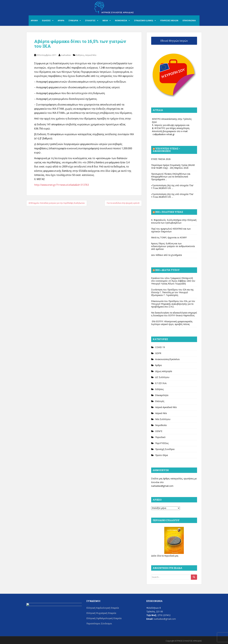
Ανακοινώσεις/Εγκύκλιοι (167, 359)
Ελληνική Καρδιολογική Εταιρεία (103, 608)
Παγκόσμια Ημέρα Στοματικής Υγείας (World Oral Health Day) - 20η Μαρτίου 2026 (173, 166)
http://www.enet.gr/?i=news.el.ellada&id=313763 (62, 185)
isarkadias (66, 55)
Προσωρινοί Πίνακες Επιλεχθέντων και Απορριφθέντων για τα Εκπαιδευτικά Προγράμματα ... (171, 177)
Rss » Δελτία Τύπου (167, 270)
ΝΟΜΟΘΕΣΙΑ (121, 21)
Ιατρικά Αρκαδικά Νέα (166, 407)
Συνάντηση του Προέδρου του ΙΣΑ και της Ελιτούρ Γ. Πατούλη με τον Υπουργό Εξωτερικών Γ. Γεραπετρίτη (172, 292)
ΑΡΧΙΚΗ (34, 21)
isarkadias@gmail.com (162, 486)
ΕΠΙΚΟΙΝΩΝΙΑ (189, 21)
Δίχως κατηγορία (164, 371)
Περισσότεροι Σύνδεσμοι (99, 623)
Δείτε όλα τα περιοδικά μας (165, 556)
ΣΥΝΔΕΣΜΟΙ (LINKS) (144, 21)
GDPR (158, 353)
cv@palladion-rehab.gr (164, 134)
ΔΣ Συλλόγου (162, 377)
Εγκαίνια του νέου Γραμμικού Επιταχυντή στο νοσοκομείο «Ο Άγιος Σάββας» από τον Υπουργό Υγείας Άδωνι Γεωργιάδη (173, 281)
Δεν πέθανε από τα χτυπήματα (166, 255)
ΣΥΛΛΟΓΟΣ (90, 21)
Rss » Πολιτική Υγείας (169, 212)
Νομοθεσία (161, 425)
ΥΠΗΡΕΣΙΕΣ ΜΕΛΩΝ (169, 21)
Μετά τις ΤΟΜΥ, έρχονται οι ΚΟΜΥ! (169, 237)
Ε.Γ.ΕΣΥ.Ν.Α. (161, 383)
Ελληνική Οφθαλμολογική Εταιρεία (104, 618)
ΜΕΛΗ (105, 21)
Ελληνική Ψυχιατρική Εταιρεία (101, 613)
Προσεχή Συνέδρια (165, 449)
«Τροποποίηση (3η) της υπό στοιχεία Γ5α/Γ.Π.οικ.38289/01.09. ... (172, 187)
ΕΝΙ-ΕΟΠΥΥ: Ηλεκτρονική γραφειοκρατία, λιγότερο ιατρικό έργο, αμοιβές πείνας (172, 323)
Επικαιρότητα (162, 395)
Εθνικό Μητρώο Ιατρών (174, 41)
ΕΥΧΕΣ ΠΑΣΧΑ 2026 (161, 159)
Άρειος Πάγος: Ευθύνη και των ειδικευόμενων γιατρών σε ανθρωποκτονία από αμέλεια (173, 246)
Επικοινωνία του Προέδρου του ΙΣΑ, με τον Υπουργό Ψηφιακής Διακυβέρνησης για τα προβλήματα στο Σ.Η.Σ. (173, 304)
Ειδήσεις (80, 55)
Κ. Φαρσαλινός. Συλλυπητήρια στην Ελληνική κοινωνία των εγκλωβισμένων (174, 221)
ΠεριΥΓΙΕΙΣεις (162, 443)
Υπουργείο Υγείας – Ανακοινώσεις (166, 150)
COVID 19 (160, 347)
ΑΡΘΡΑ (61, 21)
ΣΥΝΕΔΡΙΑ (73, 21)
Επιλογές (160, 401)
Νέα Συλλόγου (163, 419)
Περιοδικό (160, 437)
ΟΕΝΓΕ (159, 431)
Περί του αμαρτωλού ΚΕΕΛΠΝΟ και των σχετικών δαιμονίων (171, 230)
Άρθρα (158, 365)
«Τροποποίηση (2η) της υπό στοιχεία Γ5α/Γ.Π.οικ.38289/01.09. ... (172, 195)
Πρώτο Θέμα (161, 455)
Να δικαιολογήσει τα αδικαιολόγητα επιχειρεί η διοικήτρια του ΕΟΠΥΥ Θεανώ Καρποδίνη (174, 314)
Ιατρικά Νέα (91, 55)
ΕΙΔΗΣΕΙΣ (46, 21)
